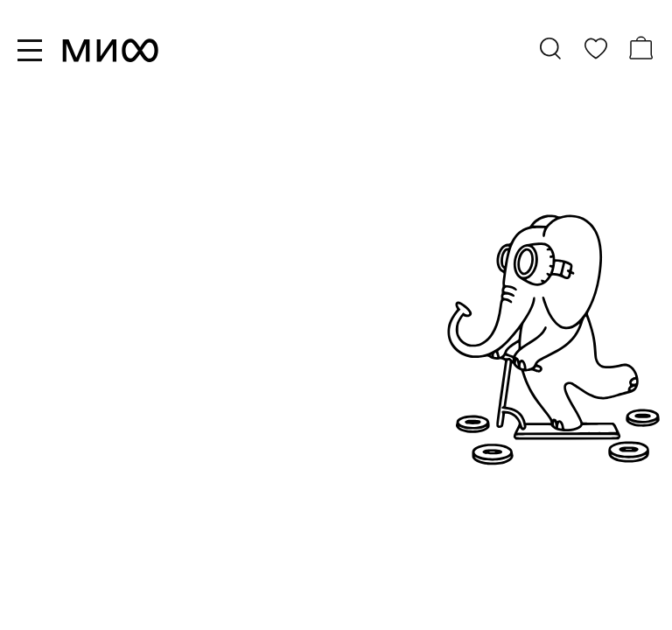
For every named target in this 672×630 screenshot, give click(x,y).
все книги (67, 395)
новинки (63, 422)
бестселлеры (82, 448)
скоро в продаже (98, 474)
